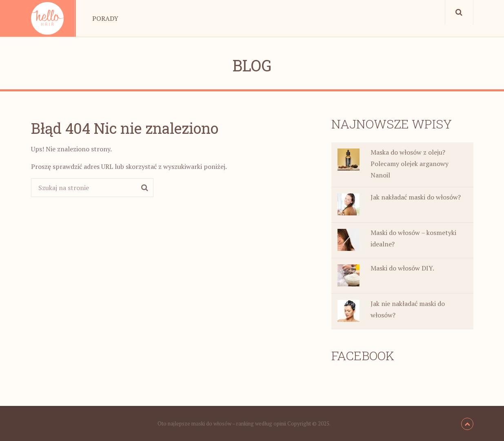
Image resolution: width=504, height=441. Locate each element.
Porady (105, 18)
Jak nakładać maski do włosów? (416, 197)
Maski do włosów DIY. (402, 268)
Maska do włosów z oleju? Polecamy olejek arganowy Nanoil (410, 164)
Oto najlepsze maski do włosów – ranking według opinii (222, 423)
